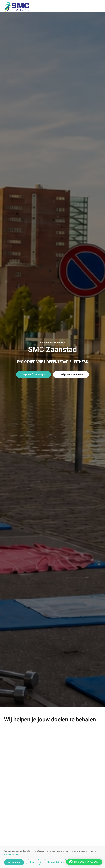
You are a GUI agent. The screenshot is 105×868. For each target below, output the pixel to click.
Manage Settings (55, 862)
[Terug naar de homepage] (18, 6)
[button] (100, 6)
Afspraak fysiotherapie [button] (33, 374)
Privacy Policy (11, 855)
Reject (33, 862)
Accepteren (14, 862)
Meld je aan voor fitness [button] (71, 374)
